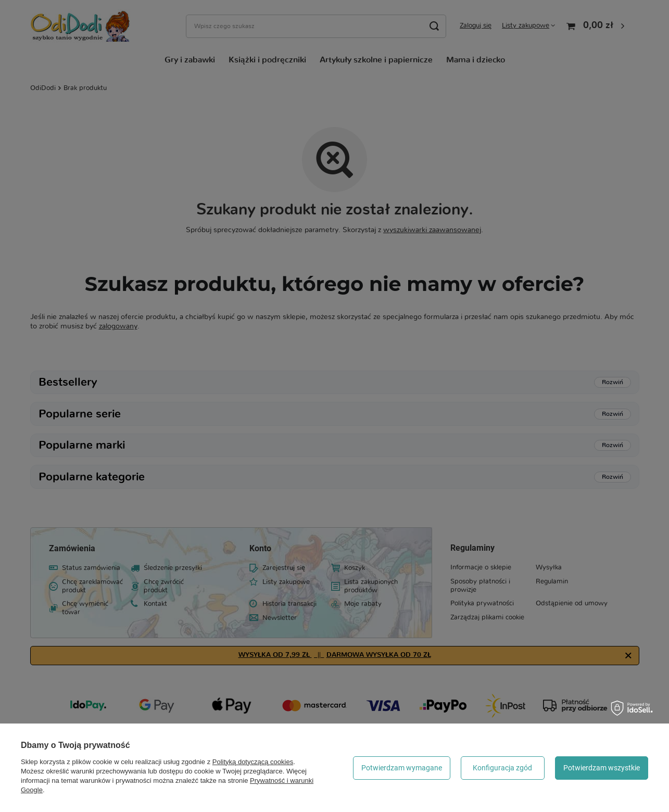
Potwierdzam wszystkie (602, 768)
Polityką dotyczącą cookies (253, 762)
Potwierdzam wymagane (402, 768)
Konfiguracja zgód (502, 768)
